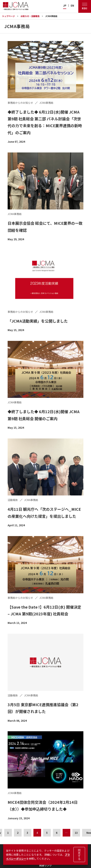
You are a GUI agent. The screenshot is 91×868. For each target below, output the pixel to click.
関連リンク (45, 865)
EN (72, 6)
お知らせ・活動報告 (30, 16)
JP (65, 6)
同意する (79, 854)
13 (76, 833)
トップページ (8, 16)
